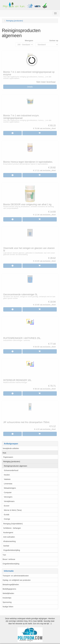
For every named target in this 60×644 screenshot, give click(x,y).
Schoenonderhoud (11, 470)
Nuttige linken (8, 607)
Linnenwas (8, 484)
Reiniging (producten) (12, 462)
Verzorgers (8, 497)
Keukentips (7, 598)
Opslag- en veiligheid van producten (17, 580)
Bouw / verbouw (9, 559)
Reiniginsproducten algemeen (15, 466)
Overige (7, 519)
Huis (4, 453)
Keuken (7, 475)
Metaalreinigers (10, 488)
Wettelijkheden (8, 593)
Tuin (4, 555)
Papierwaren (8, 457)
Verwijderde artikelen (11, 448)
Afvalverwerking (9, 541)
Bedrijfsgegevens (9, 589)
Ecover (7, 506)
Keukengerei (8, 532)
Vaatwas (7, 479)
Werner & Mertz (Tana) (13, 510)
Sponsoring (7, 602)
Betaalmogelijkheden (11, 585)
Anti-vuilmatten (9, 537)
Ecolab (7, 515)
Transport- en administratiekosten (16, 576)
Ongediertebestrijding (12, 550)
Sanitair (6, 546)
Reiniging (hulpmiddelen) (13, 524)
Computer (8, 492)
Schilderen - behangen (12, 528)
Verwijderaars (9, 501)
